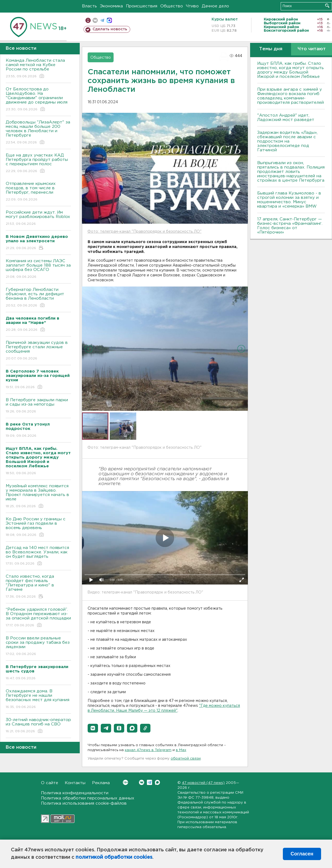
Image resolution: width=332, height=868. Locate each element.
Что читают (312, 49)
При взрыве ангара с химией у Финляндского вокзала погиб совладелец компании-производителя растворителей (290, 96)
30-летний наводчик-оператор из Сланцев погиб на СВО (38, 726)
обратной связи (186, 759)
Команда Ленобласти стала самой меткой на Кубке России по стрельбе (38, 69)
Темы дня (271, 49)
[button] (93, 728)
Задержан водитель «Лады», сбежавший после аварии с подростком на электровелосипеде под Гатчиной (287, 141)
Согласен (302, 854)
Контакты (75, 783)
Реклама (101, 783)
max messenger (109, 20)
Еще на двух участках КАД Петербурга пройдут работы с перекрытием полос (38, 163)
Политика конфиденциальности (75, 793)
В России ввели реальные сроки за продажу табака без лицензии (38, 646)
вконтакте (95, 20)
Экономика (111, 6)
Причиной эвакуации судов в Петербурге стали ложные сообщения (38, 351)
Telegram (149, 782)
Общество (172, 6)
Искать (327, 6)
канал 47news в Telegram (148, 750)
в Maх (181, 750)
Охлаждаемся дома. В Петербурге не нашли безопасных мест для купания (38, 699)
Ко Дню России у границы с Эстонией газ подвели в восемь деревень (38, 527)
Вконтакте (125, 782)
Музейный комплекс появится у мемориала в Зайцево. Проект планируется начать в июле (38, 496)
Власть (89, 6)
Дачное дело (215, 6)
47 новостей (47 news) (203, 783)
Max (157, 782)
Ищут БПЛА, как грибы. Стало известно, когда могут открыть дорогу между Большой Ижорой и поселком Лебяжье (290, 70)
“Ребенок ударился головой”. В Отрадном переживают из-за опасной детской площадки (38, 618)
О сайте (50, 783)
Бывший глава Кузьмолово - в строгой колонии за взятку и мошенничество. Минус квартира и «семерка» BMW (289, 200)
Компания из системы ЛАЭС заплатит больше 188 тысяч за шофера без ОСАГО (38, 269)
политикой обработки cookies (114, 857)
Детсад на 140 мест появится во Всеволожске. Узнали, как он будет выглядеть (38, 556)
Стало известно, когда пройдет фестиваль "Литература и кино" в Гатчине (38, 587)
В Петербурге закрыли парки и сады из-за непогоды (38, 406)
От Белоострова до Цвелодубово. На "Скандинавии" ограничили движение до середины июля (38, 100)
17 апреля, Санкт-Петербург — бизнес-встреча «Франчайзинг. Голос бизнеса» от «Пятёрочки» (290, 226)
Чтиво (192, 6)
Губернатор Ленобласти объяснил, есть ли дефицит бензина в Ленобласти (38, 298)
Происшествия (142, 6)
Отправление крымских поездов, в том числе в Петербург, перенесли (38, 192)
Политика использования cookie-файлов (84, 803)
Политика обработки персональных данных (88, 798)
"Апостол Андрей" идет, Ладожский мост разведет (286, 118)
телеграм (102, 20)
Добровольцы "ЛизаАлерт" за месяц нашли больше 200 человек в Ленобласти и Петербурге (38, 133)
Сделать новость (110, 29)
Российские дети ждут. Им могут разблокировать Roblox (38, 218)
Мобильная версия (88, 20)
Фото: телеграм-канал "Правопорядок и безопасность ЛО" (144, 232)
